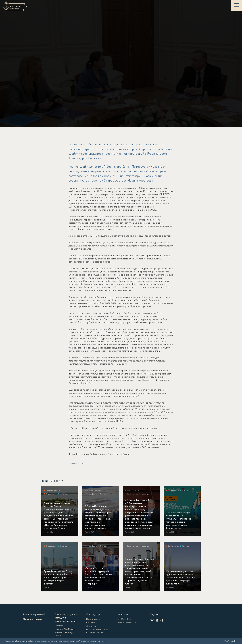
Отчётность (91, 626)
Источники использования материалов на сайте (97, 631)
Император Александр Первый (64, 634)
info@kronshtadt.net (126, 619)
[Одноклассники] (157, 620)
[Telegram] (162, 620)
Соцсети (154, 615)
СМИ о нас (91, 623)
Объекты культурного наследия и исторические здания (66, 618)
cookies (86, 641)
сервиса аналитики (99, 641)
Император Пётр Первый (65, 629)
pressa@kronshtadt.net (127, 623)
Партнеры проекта (33, 619)
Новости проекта (93, 619)
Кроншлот (59, 626)
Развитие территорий (34, 615)
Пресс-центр (93, 615)
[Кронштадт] (15, 6)
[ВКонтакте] (152, 620)
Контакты (123, 615)
